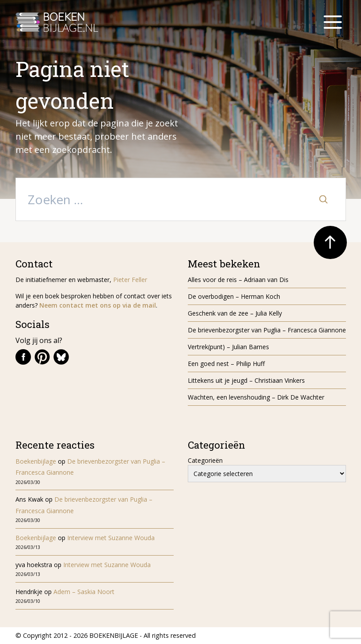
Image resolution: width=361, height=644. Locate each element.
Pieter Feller (130, 280)
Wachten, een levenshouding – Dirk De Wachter (257, 397)
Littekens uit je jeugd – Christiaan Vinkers (246, 380)
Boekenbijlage (36, 461)
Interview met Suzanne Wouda (111, 538)
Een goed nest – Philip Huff (226, 364)
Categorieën (205, 460)
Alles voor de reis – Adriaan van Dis (238, 280)
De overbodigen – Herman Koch (234, 296)
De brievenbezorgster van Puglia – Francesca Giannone (267, 330)
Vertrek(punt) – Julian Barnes (228, 347)
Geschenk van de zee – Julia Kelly (235, 313)
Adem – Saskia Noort (84, 592)
